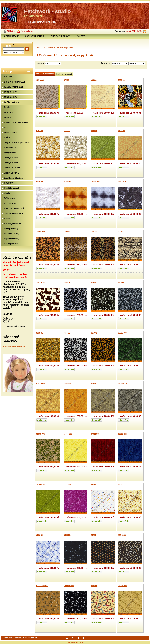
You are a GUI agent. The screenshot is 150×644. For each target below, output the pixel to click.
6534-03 (94, 485)
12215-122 (40, 282)
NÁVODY (81, 36)
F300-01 (67, 232)
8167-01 (94, 333)
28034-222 (122, 586)
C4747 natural (42, 586)
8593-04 (121, 131)
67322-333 (95, 434)
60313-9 (94, 586)
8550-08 (40, 181)
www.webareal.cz (30, 638)
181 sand (40, 80)
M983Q (94, 80)
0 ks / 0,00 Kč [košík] (134, 31)
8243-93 (40, 131)
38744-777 (40, 485)
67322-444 (122, 434)
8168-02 (121, 282)
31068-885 (68, 383)
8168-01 (40, 333)
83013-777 (122, 333)
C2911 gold (68, 181)
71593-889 (40, 232)
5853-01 (121, 80)
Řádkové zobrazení (64, 74)
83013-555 (40, 383)
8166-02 (94, 282)
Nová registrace (27, 31)
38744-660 (68, 485)
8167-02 (67, 333)
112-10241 (122, 181)
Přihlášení (11, 31)
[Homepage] (12, 36)
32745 (121, 232)
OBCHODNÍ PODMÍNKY (35, 36)
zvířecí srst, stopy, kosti (64, 48)
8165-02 (67, 282)
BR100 (66, 80)
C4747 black (69, 586)
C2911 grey (96, 181)
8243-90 (67, 131)
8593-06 (94, 131)
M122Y (121, 485)
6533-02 (40, 535)
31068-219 (122, 383)
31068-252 (95, 383)
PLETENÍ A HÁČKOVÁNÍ (61, 36)
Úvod (37, 48)
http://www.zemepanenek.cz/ (14, 346)
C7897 (93, 535)
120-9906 (122, 535)
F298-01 (94, 232)
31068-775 (40, 434)
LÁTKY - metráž (47, 48)
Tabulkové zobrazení (45, 74)
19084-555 (68, 434)
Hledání (8, 46)
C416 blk (67, 535)
